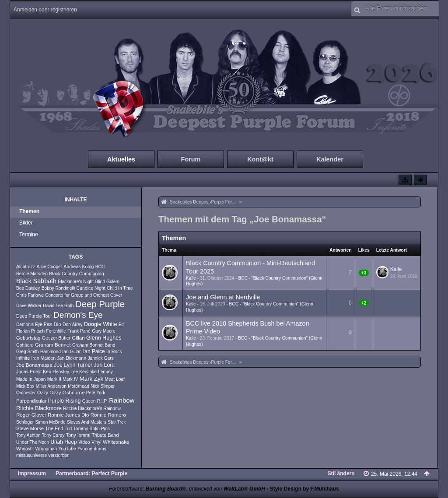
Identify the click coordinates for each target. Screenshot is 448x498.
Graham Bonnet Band (94, 345)
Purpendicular (31, 401)
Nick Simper (103, 386)
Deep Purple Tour (34, 316)
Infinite (23, 358)
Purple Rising (65, 401)
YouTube (67, 449)
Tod (68, 429)
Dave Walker (29, 306)
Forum (191, 159)
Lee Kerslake (83, 372)
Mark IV (70, 379)
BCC (100, 267)
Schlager (25, 422)
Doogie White (101, 324)
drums (100, 449)
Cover (116, 295)
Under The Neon (33, 442)
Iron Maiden (43, 358)
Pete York (96, 393)
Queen (89, 401)
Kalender (330, 159)
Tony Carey (53, 435)
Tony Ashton (28, 435)
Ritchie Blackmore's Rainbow (92, 409)
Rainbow (122, 400)
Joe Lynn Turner (73, 365)
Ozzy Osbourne (67, 393)
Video (84, 442)
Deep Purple (100, 304)
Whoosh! (25, 449)
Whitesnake (116, 442)
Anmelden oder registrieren (45, 10)
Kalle (191, 278)
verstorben (59, 455)
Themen (29, 211)
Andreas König (79, 267)
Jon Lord (104, 365)
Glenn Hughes (104, 338)
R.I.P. (102, 401)
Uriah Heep (63, 442)
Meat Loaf (115, 379)
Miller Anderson (51, 386)
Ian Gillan (72, 351)
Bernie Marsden (32, 274)
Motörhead (79, 386)
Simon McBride (51, 422)
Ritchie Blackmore (39, 408)
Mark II (54, 379)
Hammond (51, 352)
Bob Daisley (28, 288)
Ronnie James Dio (68, 415)
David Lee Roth (58, 306)
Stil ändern (341, 473)
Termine (29, 235)
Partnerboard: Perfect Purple (91, 473)
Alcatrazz (26, 267)
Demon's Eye (78, 315)
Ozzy (43, 393)
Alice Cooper (49, 267)
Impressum (32, 473)
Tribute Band (105, 435)
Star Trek (117, 422)
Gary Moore (104, 331)
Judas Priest (29, 372)
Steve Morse (30, 428)
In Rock (114, 351)
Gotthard (25, 345)
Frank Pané (79, 331)
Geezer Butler (56, 338)
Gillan (78, 338)
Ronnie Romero (108, 415)
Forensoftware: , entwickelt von (187, 489)
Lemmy (105, 372)
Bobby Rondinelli (58, 288)
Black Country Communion (76, 274)
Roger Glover (31, 415)
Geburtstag (28, 338)
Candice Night (91, 288)
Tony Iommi (78, 435)
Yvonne (85, 449)
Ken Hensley (56, 372)
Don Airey (73, 324)
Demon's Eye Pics (34, 324)
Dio (58, 324)
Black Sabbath (36, 281)
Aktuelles (121, 159)
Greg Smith (28, 352)
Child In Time (120, 288)
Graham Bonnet (53, 345)
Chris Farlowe (30, 295)
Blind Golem (107, 282)
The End (54, 428)
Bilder (26, 223)
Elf (121, 324)
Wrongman (46, 449)
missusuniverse (31, 455)
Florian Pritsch (30, 331)
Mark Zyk (91, 379)
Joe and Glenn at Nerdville (223, 297)
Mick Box (25, 386)
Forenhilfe (56, 331)
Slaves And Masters (87, 422)
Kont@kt (260, 159)
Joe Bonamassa (34, 365)
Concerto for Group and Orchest (77, 295)
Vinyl (96, 442)
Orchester (26, 393)
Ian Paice (94, 351)
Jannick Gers (100, 358)
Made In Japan (31, 379)
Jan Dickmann (72, 358)
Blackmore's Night (76, 282)
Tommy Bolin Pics (92, 428)
